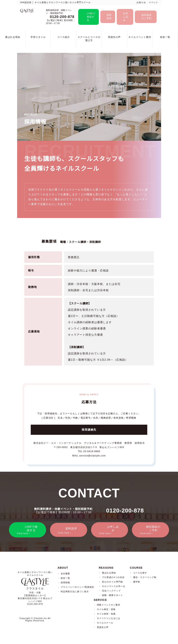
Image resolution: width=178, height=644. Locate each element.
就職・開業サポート (112, 595)
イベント (153, 2)
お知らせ (141, 2)
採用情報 (65, 583)
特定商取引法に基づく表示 (75, 592)
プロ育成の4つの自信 (113, 577)
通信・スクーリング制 (145, 577)
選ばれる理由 (13, 37)
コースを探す (140, 573)
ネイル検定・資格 (106, 610)
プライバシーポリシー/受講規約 (77, 587)
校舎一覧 (165, 37)
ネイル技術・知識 (106, 614)
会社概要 (65, 574)
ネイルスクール (105, 623)
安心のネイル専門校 (112, 582)
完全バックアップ (111, 591)
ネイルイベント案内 (140, 37)
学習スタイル (38, 37)
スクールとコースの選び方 (89, 39)
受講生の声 (114, 37)
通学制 (137, 582)
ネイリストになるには (109, 619)
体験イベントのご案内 (109, 605)
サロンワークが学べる (114, 586)
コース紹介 (64, 37)
